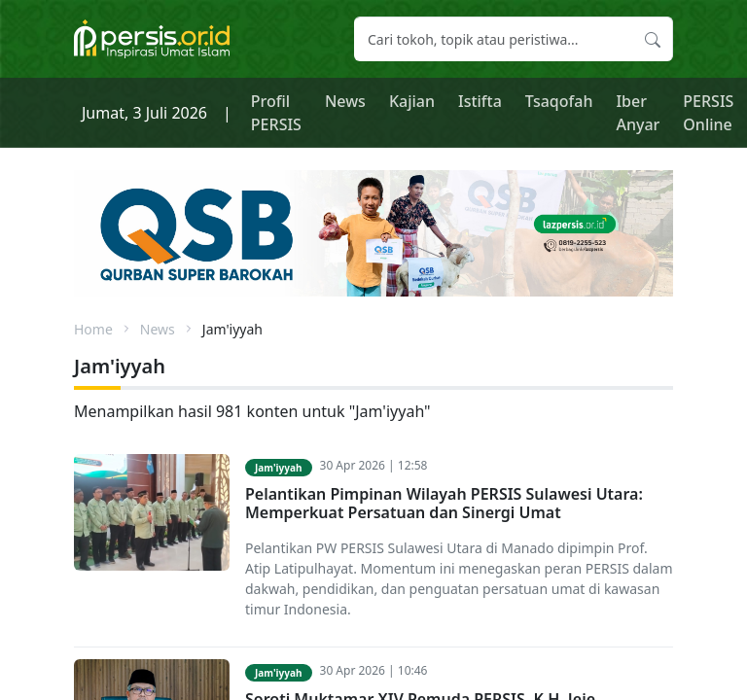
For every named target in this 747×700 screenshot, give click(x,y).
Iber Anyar (638, 113)
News (345, 101)
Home (93, 329)
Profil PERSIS (276, 113)
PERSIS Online (708, 113)
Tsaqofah (559, 101)
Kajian (412, 101)
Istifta (480, 101)
